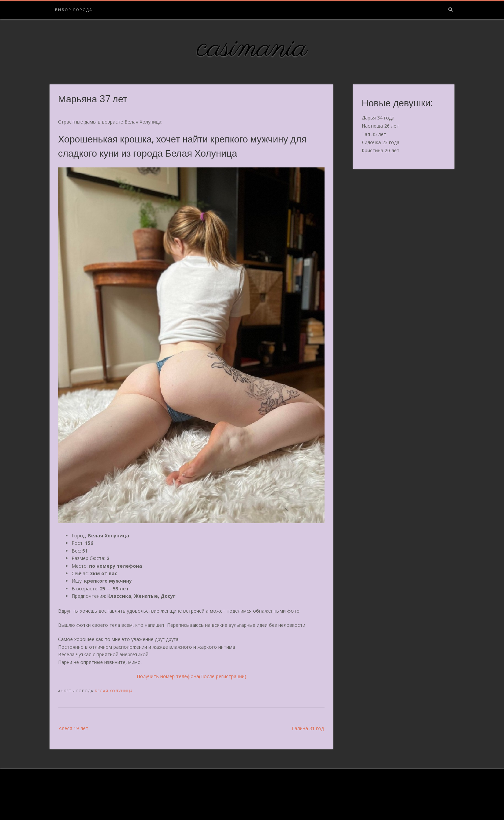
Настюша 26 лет (380, 126)
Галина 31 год (308, 728)
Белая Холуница (114, 691)
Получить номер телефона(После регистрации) (191, 676)
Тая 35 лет (374, 134)
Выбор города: (75, 10)
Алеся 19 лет (74, 728)
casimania (252, 48)
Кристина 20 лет (381, 150)
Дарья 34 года (378, 118)
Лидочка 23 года (381, 142)
